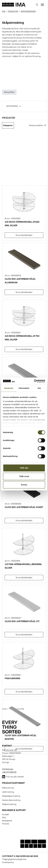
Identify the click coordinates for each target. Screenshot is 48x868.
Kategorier (8, 125)
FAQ (4, 818)
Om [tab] (39, 388)
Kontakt (6, 814)
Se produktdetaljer (24, 235)
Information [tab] (24, 388)
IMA (4, 11)
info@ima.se (8, 769)
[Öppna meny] (42, 5)
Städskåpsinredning (11, 796)
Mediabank (7, 821)
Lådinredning (8, 792)
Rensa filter (9, 92)
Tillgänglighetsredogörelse (14, 859)
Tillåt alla (24, 468)
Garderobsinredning (11, 800)
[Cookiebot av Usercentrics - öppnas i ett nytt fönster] (34, 381)
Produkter (13, 11)
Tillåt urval (24, 476)
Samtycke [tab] (9, 388)
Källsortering (8, 788)
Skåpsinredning (28, 11)
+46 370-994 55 (9, 772)
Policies (6, 824)
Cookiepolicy (8, 862)
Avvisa (24, 485)
